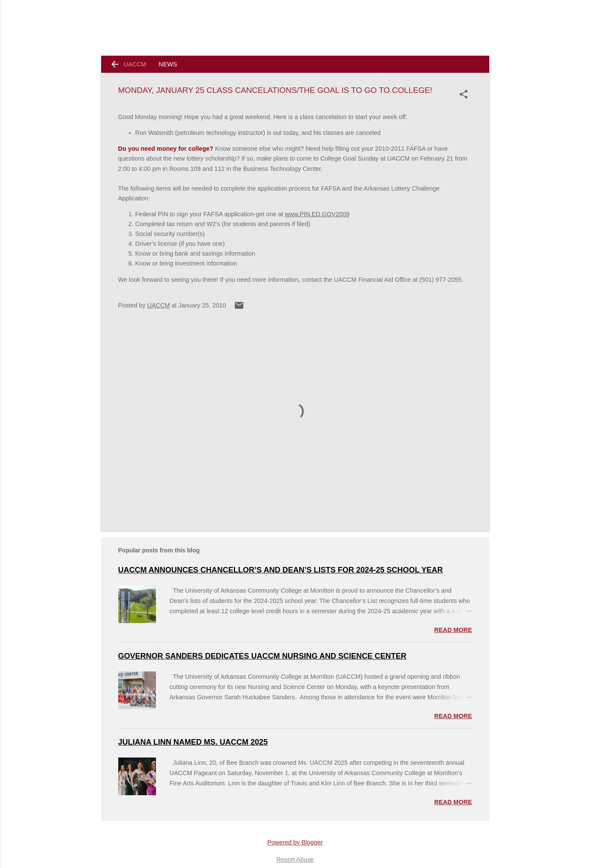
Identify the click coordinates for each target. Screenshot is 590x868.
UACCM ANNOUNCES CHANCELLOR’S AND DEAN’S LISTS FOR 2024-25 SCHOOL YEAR (281, 570)
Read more (453, 630)
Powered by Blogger (295, 842)
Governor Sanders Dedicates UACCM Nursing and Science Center (262, 656)
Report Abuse (295, 859)
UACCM (135, 64)
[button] (465, 94)
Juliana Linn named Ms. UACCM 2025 (193, 742)
